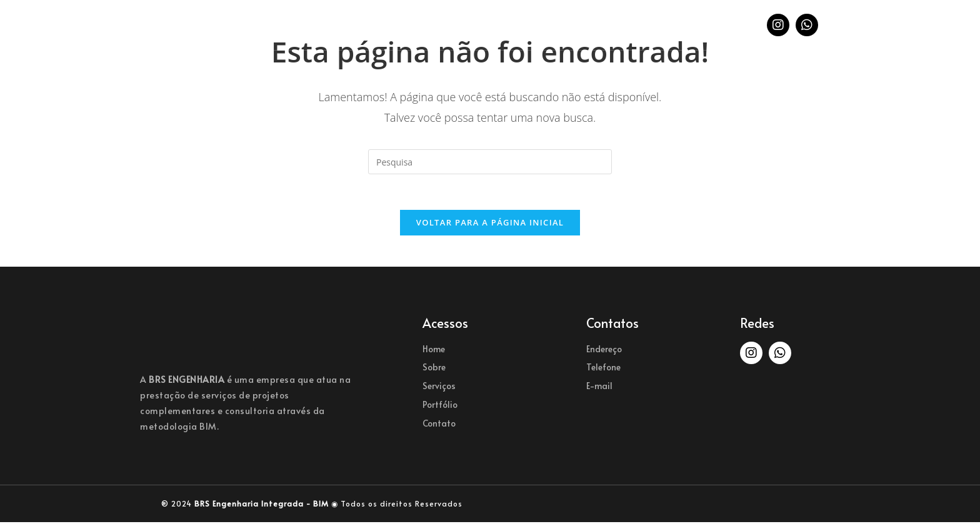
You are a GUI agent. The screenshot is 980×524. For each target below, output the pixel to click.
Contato (588, 25)
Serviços (445, 25)
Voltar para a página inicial (490, 224)
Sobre (382, 25)
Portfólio (518, 25)
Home (329, 25)
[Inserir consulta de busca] (490, 162)
